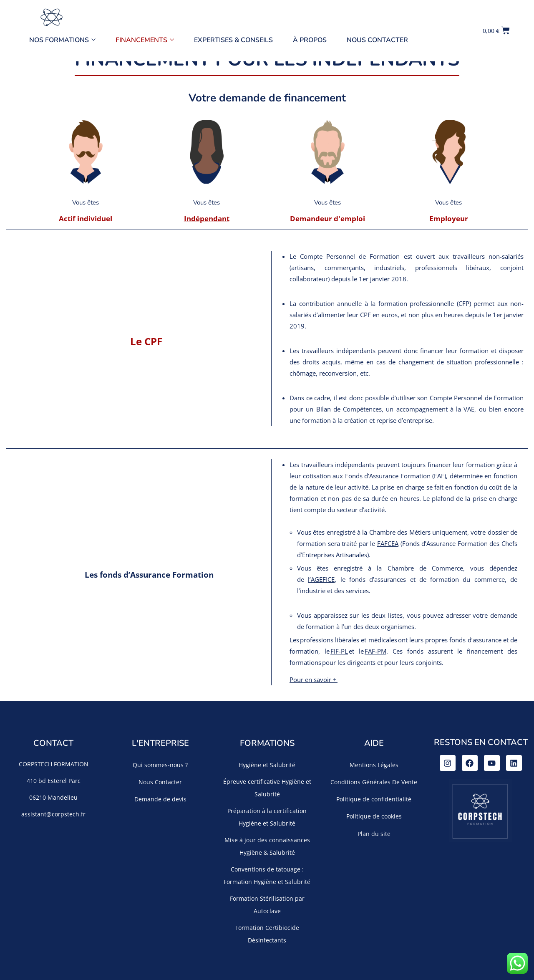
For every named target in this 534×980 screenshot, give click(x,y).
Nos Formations (62, 40)
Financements (145, 40)
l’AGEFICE (321, 579)
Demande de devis (160, 799)
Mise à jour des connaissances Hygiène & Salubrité (267, 846)
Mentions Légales (374, 765)
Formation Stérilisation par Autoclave (267, 905)
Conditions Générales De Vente (374, 782)
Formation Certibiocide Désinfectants (267, 934)
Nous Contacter (377, 40)
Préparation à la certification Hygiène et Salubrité (267, 817)
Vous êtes (86, 202)
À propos (310, 40)
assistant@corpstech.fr (53, 814)
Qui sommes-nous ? (160, 765)
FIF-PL (339, 651)
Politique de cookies (374, 816)
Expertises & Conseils (233, 40)
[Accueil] (51, 17)
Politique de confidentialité (374, 799)
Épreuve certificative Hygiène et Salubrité (267, 788)
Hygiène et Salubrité (267, 765)
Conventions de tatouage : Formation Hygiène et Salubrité (267, 875)
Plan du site (374, 834)
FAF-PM (375, 651)
